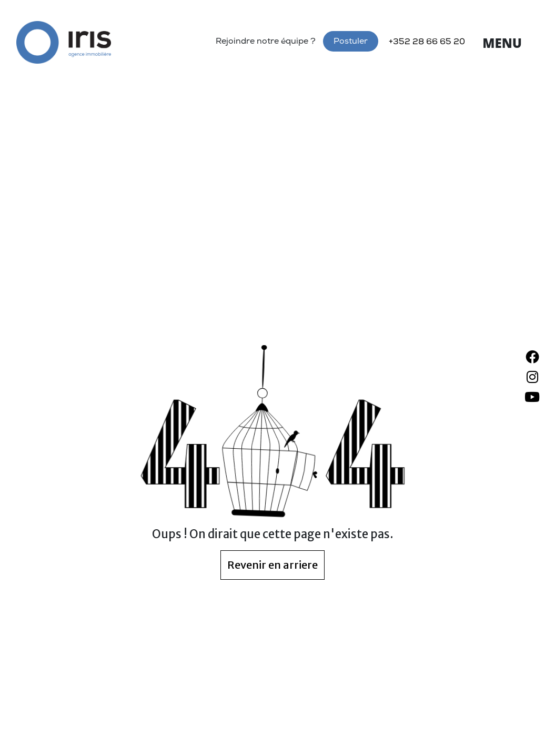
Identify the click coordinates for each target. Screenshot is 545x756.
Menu (502, 43)
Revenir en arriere (272, 565)
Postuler (351, 42)
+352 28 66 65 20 (427, 43)
